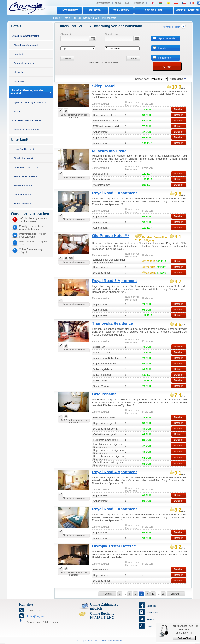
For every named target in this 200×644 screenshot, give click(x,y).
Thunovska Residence (112, 323)
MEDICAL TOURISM (187, 10)
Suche (167, 67)
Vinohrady (19, 81)
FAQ (128, 3)
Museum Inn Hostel (110, 151)
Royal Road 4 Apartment (115, 472)
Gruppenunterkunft (23, 194)
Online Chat (184, 638)
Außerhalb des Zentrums (27, 120)
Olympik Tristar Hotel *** (114, 546)
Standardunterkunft (23, 158)
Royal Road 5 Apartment (115, 281)
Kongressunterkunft (24, 203)
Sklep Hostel (104, 86)
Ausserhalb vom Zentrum (26, 130)
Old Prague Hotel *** (111, 236)
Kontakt (139, 3)
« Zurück (107, 594)
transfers (121, 10)
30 (163, 594)
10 (153, 594)
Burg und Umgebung (24, 63)
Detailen (179, 109)
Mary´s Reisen (86, 641)
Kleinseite (19, 72)
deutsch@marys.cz (35, 616)
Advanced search (171, 27)
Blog (118, 3)
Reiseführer (154, 10)
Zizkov (17, 111)
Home (57, 18)
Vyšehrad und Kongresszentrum (30, 102)
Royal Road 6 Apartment (115, 193)
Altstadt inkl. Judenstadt (26, 45)
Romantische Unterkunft (26, 176)
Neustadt (18, 54)
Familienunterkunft (23, 185)
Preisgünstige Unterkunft (26, 167)
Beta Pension (104, 394)
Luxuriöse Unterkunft (24, 149)
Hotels (66, 18)
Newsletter (103, 3)
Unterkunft (69, 10)
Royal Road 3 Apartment (115, 509)
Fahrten (95, 10)
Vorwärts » (176, 594)
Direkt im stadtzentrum (25, 36)
